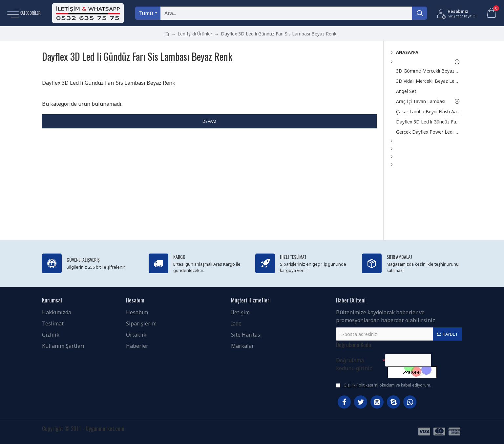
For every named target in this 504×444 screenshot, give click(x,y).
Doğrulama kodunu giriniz (354, 364)
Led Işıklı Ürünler (195, 34)
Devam (209, 121)
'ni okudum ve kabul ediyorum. (384, 385)
